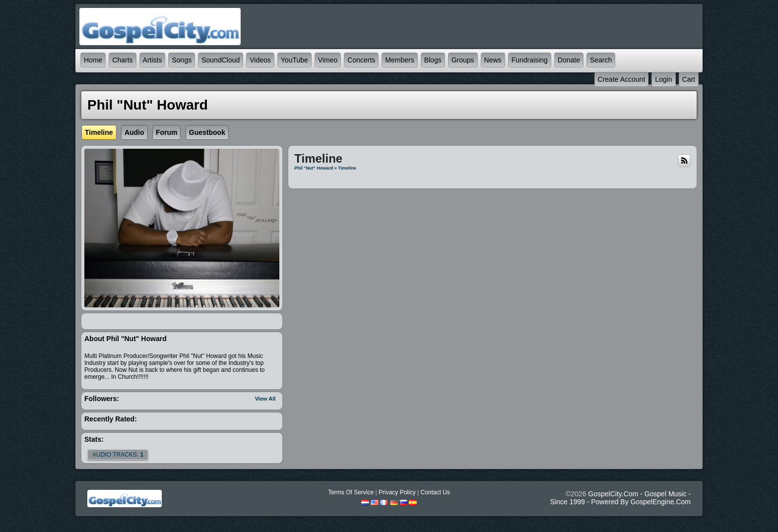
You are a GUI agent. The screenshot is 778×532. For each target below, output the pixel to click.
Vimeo (328, 60)
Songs (182, 60)
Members (399, 60)
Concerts (361, 60)
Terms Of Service (351, 492)
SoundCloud (221, 60)
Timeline (347, 168)
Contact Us (435, 492)
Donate (569, 60)
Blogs (433, 60)
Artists (153, 60)
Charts (122, 60)
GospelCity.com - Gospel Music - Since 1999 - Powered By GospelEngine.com (620, 498)
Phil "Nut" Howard (314, 168)
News (493, 60)
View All (265, 399)
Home (93, 60)
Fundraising (530, 60)
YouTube (294, 60)
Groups (463, 60)
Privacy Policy (397, 492)
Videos (260, 60)
